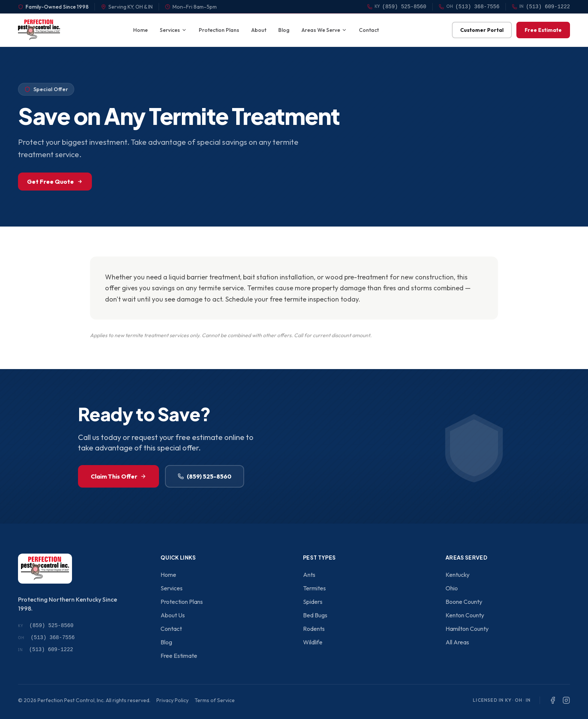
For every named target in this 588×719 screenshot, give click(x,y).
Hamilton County (467, 629)
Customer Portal (482, 30)
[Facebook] (553, 700)
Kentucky (457, 575)
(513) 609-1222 (46, 650)
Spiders (313, 602)
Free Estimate (543, 30)
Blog (284, 30)
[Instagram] (566, 700)
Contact (369, 30)
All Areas (457, 642)
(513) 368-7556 (46, 638)
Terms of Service (215, 700)
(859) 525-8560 (205, 476)
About (259, 30)
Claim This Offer (118, 476)
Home (140, 30)
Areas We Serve (324, 30)
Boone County (464, 602)
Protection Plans (219, 30)
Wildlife (313, 642)
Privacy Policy (172, 700)
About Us (173, 615)
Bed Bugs (315, 615)
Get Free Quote (55, 182)
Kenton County (465, 615)
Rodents (314, 629)
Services (173, 30)
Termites (314, 588)
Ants (309, 575)
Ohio (452, 588)
